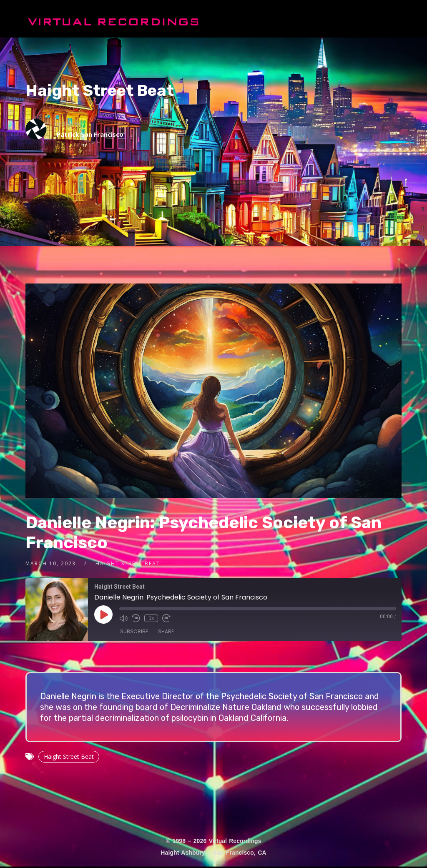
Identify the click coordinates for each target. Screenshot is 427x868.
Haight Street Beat (100, 90)
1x (152, 618)
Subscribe (134, 631)
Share (166, 631)
